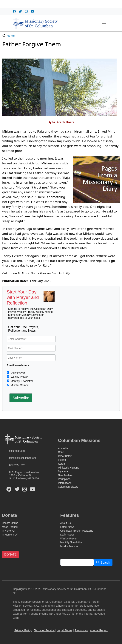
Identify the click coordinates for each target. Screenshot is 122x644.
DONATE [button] (10, 554)
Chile (61, 452)
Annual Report (99, 630)
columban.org (17, 451)
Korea (62, 464)
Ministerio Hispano (69, 468)
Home (11, 36)
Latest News (67, 527)
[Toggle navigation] (104, 23)
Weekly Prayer (19, 377)
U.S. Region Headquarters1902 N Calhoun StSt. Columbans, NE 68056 (24, 475)
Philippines (64, 479)
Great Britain (65, 456)
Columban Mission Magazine (77, 531)
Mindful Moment (20, 385)
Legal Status (64, 630)
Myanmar (63, 471)
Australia (63, 448)
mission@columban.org (23, 458)
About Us (66, 523)
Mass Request (10, 527)
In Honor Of (9, 531)
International (65, 483)
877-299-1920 (17, 465)
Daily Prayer (17, 373)
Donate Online (10, 523)
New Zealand (66, 475)
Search (105, 563)
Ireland (62, 460)
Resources (81, 630)
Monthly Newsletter (21, 381)
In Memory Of (10, 535)
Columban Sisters (68, 487)
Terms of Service (44, 630)
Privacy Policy (23, 630)
